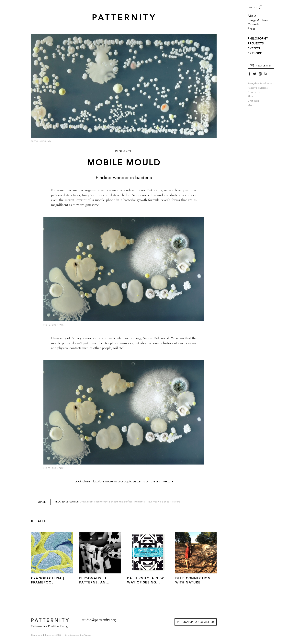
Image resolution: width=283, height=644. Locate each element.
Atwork (87, 635)
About (252, 16)
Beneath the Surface (121, 502)
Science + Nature (170, 502)
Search (252, 7)
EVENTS (254, 48)
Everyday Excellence (260, 84)
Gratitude (253, 101)
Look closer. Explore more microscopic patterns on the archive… (124, 481)
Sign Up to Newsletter (198, 622)
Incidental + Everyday (147, 502)
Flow (250, 97)
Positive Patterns (258, 88)
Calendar (254, 24)
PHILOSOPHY (258, 39)
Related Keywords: (67, 502)
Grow (83, 502)
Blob (90, 502)
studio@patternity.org (99, 620)
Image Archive (258, 20)
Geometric (254, 92)
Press (252, 29)
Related (39, 521)
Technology (101, 502)
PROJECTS (256, 43)
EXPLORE (255, 53)
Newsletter (264, 66)
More (252, 105)
